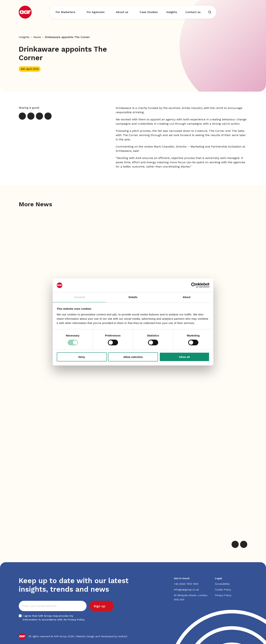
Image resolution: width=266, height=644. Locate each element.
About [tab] (187, 297)
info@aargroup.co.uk (186, 590)
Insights (24, 37)
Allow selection (133, 357)
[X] (22, 116)
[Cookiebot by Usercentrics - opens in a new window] (194, 285)
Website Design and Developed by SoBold (102, 636)
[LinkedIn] (31, 116)
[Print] (48, 116)
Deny (82, 357)
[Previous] (235, 544)
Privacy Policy (76, 620)
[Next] (244, 544)
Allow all (184, 357)
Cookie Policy (223, 590)
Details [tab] (133, 297)
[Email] (39, 116)
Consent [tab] (80, 297)
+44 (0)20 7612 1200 (186, 584)
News (37, 37)
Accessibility (222, 584)
